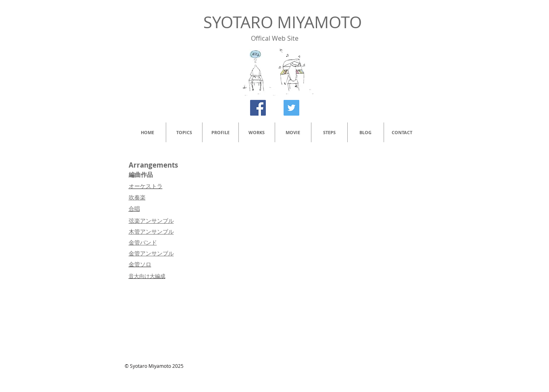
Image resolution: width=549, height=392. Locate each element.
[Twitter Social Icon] (291, 108)
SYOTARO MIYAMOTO (283, 22)
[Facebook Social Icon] (258, 108)
